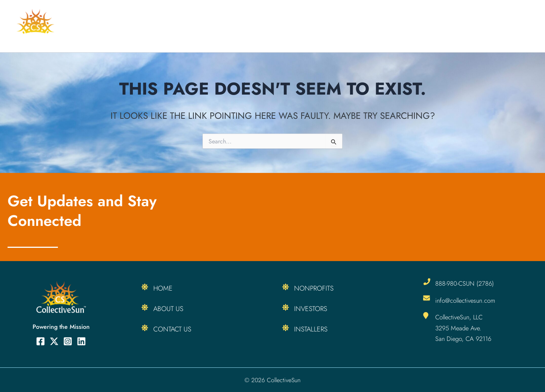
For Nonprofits (221, 26)
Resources (462, 26)
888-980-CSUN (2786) (466, 283)
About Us (513, 26)
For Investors (340, 26)
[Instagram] (68, 341)
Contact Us (172, 329)
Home (174, 26)
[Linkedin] (81, 341)
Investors (311, 309)
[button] (425, 26)
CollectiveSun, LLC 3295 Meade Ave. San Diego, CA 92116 (464, 328)
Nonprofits (314, 288)
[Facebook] (40, 341)
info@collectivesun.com (467, 300)
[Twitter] (54, 341)
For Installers (282, 26)
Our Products (402, 26)
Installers (311, 329)
